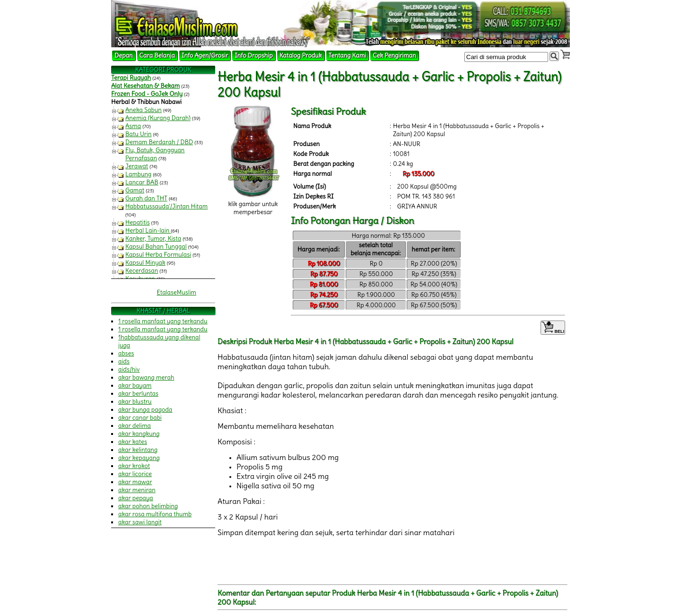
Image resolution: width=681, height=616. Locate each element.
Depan (124, 56)
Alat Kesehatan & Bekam (145, 86)
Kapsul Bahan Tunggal (156, 247)
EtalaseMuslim (176, 292)
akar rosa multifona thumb (155, 514)
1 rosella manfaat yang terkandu (163, 321)
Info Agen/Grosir (205, 56)
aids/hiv (129, 369)
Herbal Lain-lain (148, 230)
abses (126, 353)
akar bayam (135, 386)
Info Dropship (253, 56)
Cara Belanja (157, 56)
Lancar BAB (142, 182)
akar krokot (134, 466)
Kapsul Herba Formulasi (158, 255)
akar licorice (135, 474)
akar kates (133, 442)
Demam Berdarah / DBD (159, 142)
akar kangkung (139, 434)
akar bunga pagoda (145, 410)
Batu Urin (139, 134)
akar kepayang (139, 458)
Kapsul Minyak (145, 263)
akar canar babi (140, 418)
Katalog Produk (301, 56)
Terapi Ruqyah (131, 78)
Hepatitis (138, 222)
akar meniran (137, 490)
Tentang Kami (348, 56)
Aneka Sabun (144, 110)
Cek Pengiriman (394, 56)
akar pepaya (136, 498)
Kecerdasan (142, 271)
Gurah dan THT (146, 198)
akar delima (135, 426)
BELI (553, 328)
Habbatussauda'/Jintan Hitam (166, 206)
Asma (133, 126)
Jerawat (137, 166)
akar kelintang (138, 450)
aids (124, 361)
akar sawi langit (140, 522)
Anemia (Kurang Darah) (158, 118)
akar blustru (135, 402)
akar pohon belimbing (148, 506)
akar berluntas (138, 394)
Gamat (135, 190)
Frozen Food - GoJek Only (147, 94)
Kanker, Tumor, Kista (153, 239)
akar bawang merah (146, 377)
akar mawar (135, 482)
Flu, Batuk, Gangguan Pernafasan (155, 154)
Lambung (138, 174)
